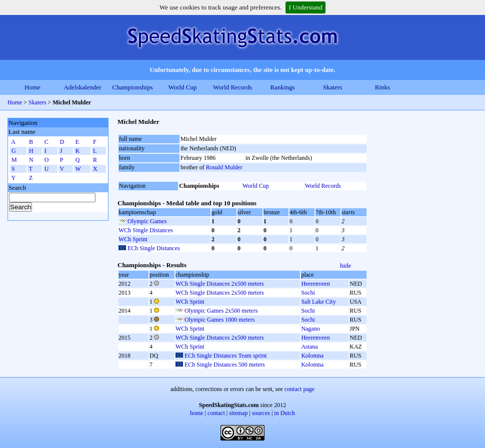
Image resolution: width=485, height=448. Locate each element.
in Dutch (284, 413)
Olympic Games (147, 221)
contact (216, 413)
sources (261, 413)
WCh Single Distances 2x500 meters (220, 284)
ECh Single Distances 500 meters (225, 365)
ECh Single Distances (154, 248)
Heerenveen (315, 284)
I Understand (305, 7)
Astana (309, 347)
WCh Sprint (133, 239)
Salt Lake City (318, 302)
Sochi (308, 293)
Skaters (332, 87)
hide (345, 265)
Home (32, 87)
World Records (232, 87)
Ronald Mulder (224, 167)
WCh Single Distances (146, 230)
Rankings (282, 87)
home (197, 413)
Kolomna (312, 356)
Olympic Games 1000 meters (219, 320)
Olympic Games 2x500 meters (221, 311)
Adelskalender (82, 87)
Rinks (382, 87)
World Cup (182, 87)
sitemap (238, 413)
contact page (299, 389)
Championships (133, 87)
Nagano (310, 329)
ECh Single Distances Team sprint (225, 356)
